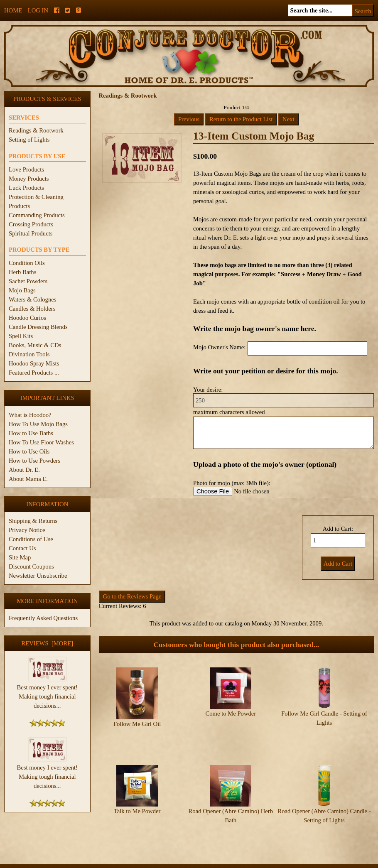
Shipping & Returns (33, 521)
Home (13, 10)
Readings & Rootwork (36, 130)
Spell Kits (21, 336)
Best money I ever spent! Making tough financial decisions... (47, 693)
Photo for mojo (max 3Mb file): (232, 483)
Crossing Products (31, 224)
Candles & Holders (32, 309)
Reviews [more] (47, 643)
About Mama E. (28, 479)
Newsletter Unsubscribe (38, 576)
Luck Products (26, 188)
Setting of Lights (29, 140)
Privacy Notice (27, 530)
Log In (38, 10)
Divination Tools (29, 354)
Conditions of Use (31, 539)
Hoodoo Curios (27, 318)
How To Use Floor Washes (41, 442)
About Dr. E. (24, 470)
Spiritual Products (31, 233)
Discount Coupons (31, 566)
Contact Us (22, 548)
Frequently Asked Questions (43, 618)
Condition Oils (27, 263)
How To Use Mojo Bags (38, 424)
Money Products (29, 179)
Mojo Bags (22, 290)
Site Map (20, 557)
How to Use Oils (29, 451)
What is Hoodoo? (30, 415)
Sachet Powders (28, 281)
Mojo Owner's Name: (219, 347)
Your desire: (208, 390)
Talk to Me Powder (137, 787)
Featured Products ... (34, 373)
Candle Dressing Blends (38, 327)
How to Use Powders (34, 461)
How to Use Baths (31, 433)
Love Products (26, 169)
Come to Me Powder (231, 714)
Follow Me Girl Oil (137, 724)
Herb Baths (22, 272)
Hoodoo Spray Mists (34, 363)
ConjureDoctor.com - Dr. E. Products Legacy (138, 863)
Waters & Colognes (32, 299)
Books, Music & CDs (35, 345)
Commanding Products (37, 215)
